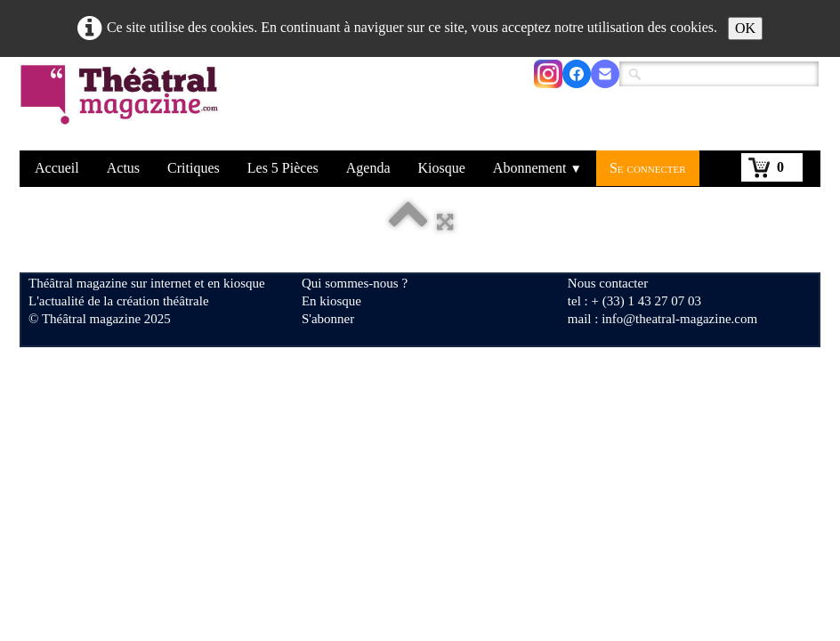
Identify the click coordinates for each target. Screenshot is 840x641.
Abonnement (537, 168)
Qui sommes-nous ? (355, 283)
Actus (123, 168)
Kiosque (442, 168)
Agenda (368, 168)
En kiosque (331, 301)
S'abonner (328, 319)
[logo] (122, 106)
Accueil (57, 168)
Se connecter (648, 168)
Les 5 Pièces (283, 168)
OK (745, 28)
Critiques (194, 168)
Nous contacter (608, 283)
